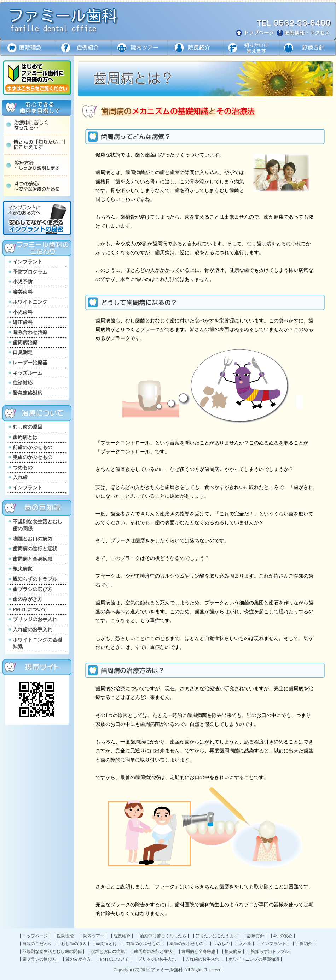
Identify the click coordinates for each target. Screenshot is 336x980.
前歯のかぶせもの (33, 447)
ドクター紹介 (195, 48)
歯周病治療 (25, 343)
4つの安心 (283, 936)
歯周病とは (25, 437)
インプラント (28, 262)
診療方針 (308, 48)
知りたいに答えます (251, 48)
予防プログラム (30, 272)
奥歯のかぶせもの (33, 457)
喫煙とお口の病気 (33, 539)
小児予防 (23, 282)
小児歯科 (23, 312)
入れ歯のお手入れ (33, 630)
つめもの (23, 468)
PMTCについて (30, 609)
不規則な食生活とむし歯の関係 (37, 525)
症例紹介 (83, 48)
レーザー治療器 (30, 363)
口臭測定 (23, 352)
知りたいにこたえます (217, 936)
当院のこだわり (37, 944)
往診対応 (23, 383)
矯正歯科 (23, 322)
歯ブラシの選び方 (33, 589)
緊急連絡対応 (28, 393)
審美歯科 (23, 292)
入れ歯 (20, 477)
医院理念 (28, 48)
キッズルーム (28, 373)
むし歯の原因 (28, 427)
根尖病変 (23, 569)
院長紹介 (122, 936)
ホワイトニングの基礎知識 (37, 643)
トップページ (35, 936)
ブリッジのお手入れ (35, 619)
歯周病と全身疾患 (33, 559)
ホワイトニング (30, 302)
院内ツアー (139, 48)
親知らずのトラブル (35, 579)
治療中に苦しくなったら (163, 936)
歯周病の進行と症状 (35, 549)
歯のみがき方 (28, 599)
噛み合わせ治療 (30, 332)
